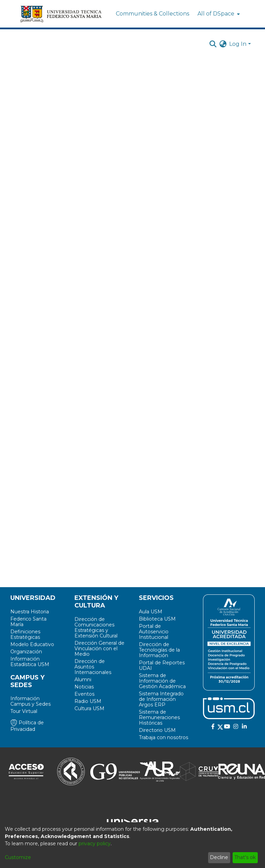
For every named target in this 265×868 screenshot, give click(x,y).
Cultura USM (89, 708)
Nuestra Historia (30, 612)
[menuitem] (218, 14)
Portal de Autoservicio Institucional (154, 632)
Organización (26, 652)
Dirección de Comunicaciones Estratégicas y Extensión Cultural (96, 627)
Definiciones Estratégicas (25, 634)
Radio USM (88, 701)
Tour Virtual (24, 711)
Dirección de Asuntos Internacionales (93, 667)
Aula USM (151, 612)
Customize (18, 857)
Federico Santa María (28, 622)
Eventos (84, 694)
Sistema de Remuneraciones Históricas (159, 717)
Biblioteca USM (157, 619)
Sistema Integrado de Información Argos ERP (161, 699)
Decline (219, 857)
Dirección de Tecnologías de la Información (159, 650)
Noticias (84, 687)
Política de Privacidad (27, 726)
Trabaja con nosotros (164, 737)
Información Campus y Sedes (30, 701)
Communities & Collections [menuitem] (152, 14)
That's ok (245, 857)
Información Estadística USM (30, 662)
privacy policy (95, 844)
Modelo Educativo (32, 644)
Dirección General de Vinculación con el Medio (99, 649)
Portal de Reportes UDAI (162, 665)
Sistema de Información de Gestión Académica (162, 681)
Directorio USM (157, 730)
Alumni (83, 680)
